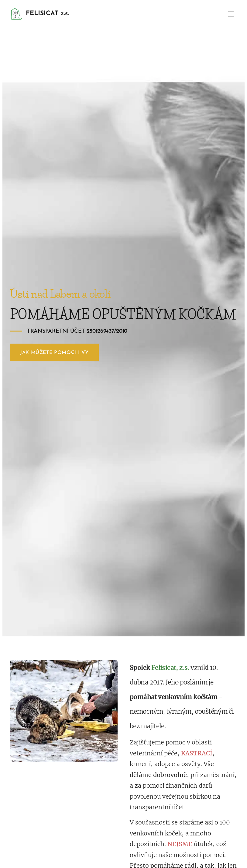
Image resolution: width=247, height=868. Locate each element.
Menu (231, 14)
